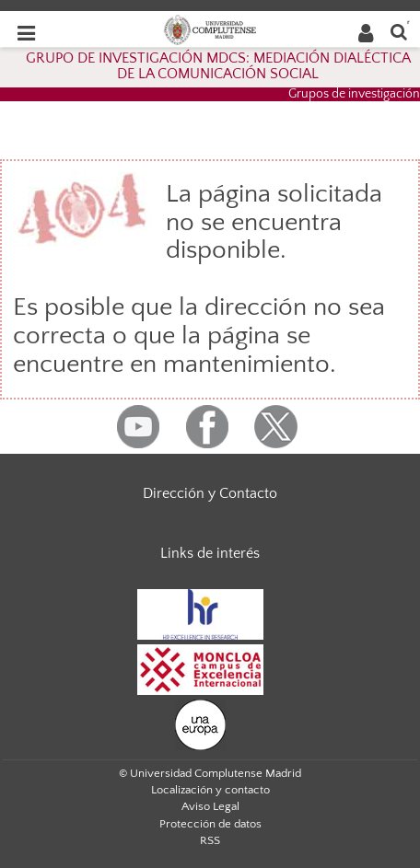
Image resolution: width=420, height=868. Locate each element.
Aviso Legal (210, 806)
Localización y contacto (210, 790)
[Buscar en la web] (399, 31)
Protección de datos (210, 824)
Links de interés (210, 553)
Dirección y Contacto (210, 493)
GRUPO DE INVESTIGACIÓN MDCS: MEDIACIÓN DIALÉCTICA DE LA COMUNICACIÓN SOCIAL (218, 66)
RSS (210, 840)
